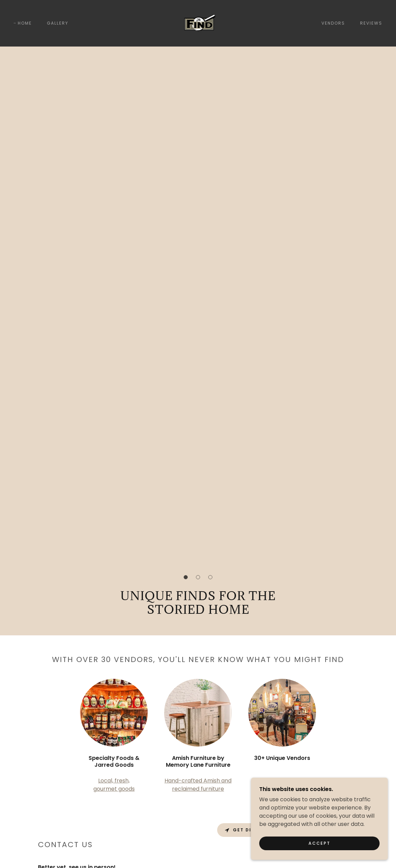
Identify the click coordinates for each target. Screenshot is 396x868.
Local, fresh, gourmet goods (114, 785)
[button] (186, 577)
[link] (198, 23)
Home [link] (25, 23)
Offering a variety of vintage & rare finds (282, 785)
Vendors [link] (333, 23)
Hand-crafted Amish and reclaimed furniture (198, 785)
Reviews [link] (371, 23)
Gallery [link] (58, 23)
